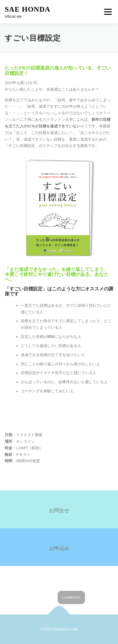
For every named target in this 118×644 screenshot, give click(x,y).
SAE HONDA (28, 9)
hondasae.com (66, 629)
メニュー (108, 12)
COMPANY (71, 597)
